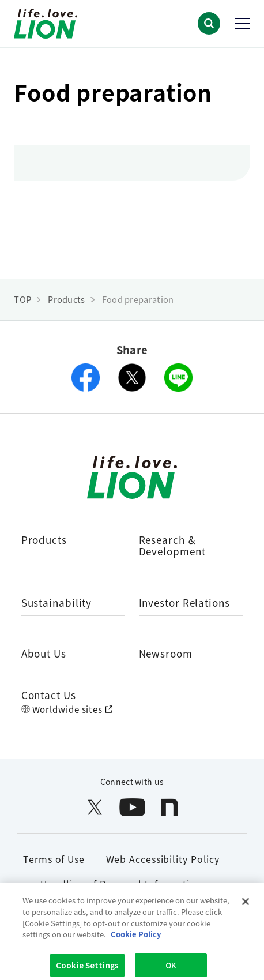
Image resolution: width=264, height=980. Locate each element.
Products (44, 540)
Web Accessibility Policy (163, 859)
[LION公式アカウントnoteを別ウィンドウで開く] (170, 807)
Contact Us (49, 695)
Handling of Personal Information (121, 884)
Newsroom (166, 654)
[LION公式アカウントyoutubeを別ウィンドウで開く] (132, 807)
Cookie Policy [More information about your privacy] (136, 937)
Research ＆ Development (172, 547)
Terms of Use (54, 859)
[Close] (246, 905)
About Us (44, 654)
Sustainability (57, 603)
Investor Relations (184, 603)
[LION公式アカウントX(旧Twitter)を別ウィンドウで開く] (95, 807)
